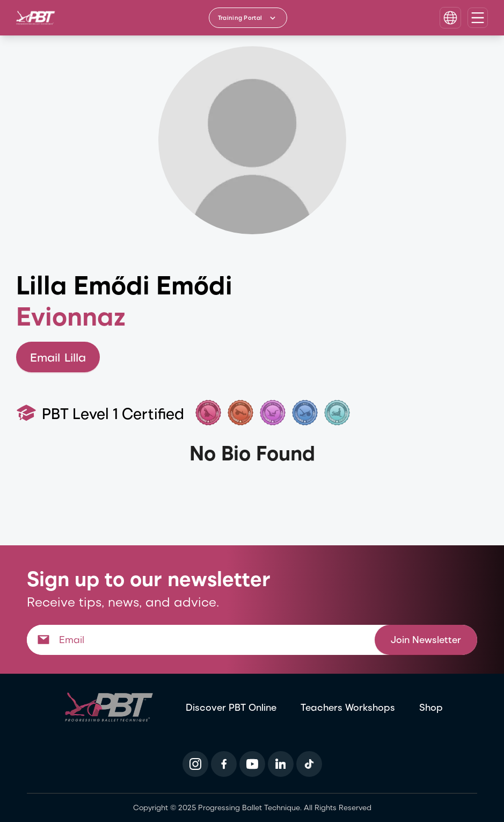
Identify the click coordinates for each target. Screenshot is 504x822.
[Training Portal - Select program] (248, 18)
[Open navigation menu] (478, 18)
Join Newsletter (426, 639)
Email (58, 357)
